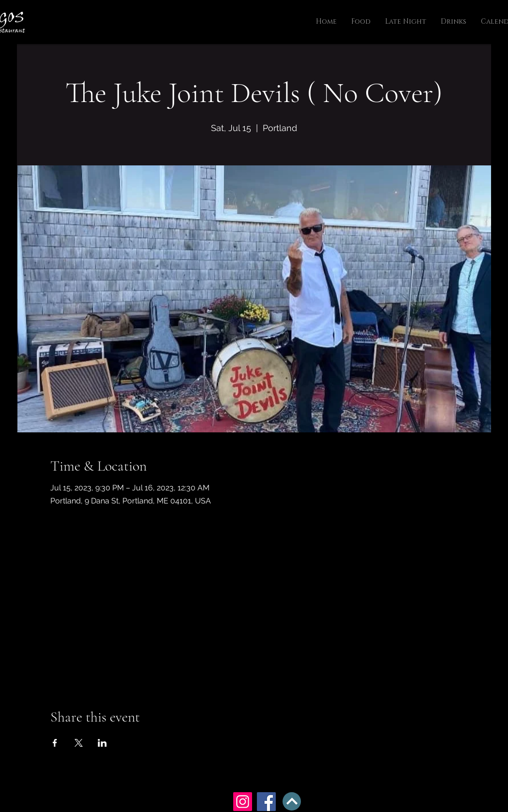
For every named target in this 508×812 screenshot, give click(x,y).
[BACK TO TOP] (292, 801)
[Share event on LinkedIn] (102, 743)
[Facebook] (266, 802)
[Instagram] (243, 802)
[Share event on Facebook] (55, 743)
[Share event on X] (79, 743)
